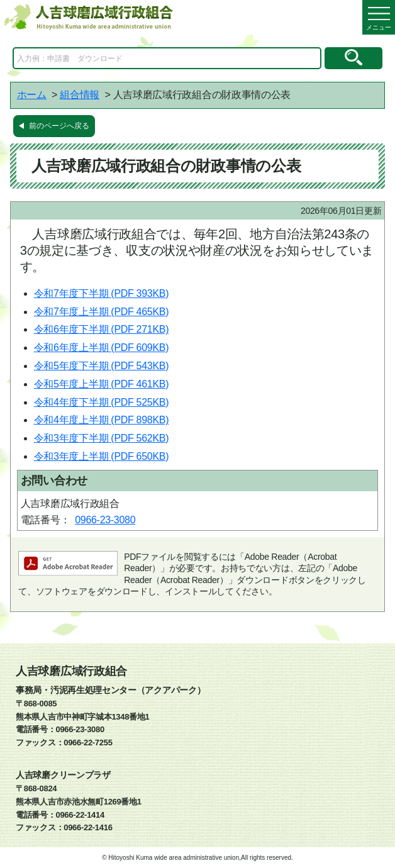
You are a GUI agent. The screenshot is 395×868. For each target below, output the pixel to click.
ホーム (32, 95)
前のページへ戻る (59, 126)
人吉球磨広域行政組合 (71, 671)
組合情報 (80, 95)
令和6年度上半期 (102, 348)
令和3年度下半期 (102, 438)
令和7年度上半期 (102, 312)
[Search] (167, 58)
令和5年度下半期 (102, 366)
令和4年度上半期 (102, 420)
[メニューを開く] (379, 17)
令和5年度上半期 (102, 384)
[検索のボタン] (353, 58)
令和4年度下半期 (102, 402)
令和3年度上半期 (102, 456)
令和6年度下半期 (102, 329)
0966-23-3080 (105, 520)
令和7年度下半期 (102, 293)
